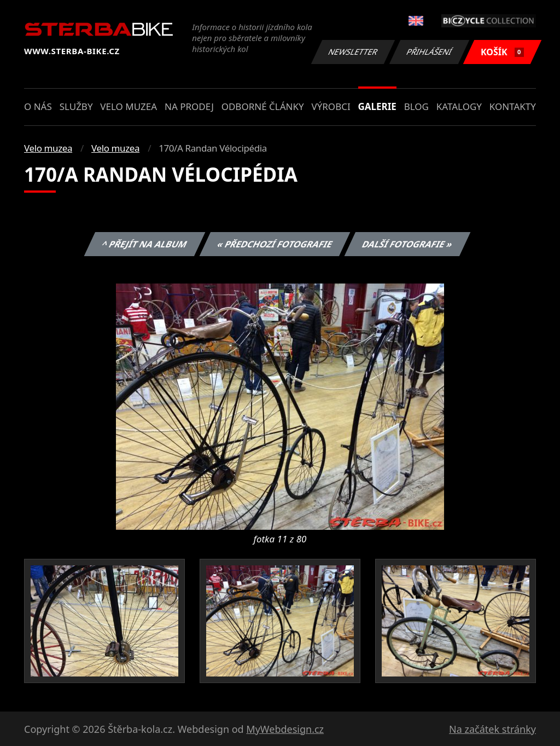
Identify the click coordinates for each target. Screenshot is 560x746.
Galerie (377, 106)
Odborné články (263, 106)
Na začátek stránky (492, 729)
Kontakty (513, 106)
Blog (416, 106)
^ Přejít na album (145, 244)
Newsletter (353, 52)
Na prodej (189, 106)
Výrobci (331, 106)
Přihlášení (429, 52)
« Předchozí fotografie (275, 244)
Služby (76, 106)
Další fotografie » (408, 244)
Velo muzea (129, 106)
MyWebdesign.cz (285, 729)
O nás (38, 106)
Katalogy (459, 106)
